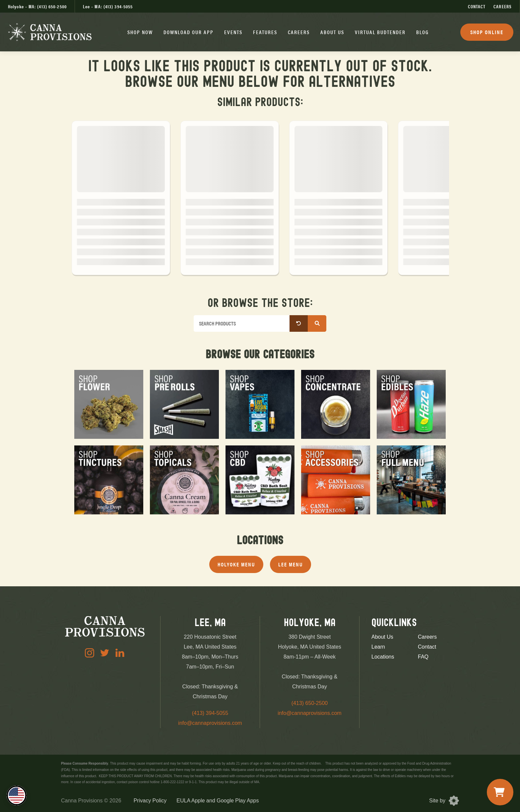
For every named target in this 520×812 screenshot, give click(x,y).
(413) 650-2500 (310, 703)
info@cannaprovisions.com (210, 723)
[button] (140, 32)
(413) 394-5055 (210, 713)
